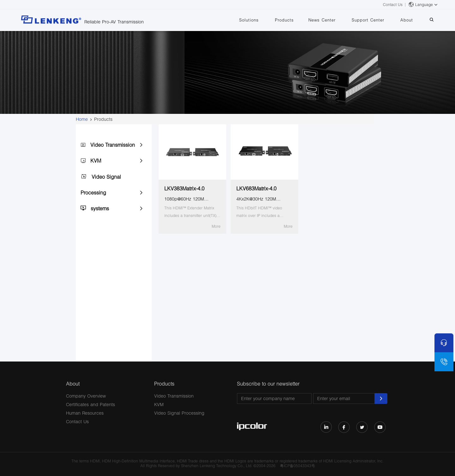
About (411, 20)
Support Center (376, 20)
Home (82, 119)
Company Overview (86, 396)
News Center (333, 20)
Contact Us (393, 5)
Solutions (266, 20)
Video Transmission (113, 145)
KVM (96, 161)
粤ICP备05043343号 (297, 466)
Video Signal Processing (179, 413)
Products (299, 20)
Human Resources (85, 413)
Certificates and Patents (91, 404)
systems (100, 208)
